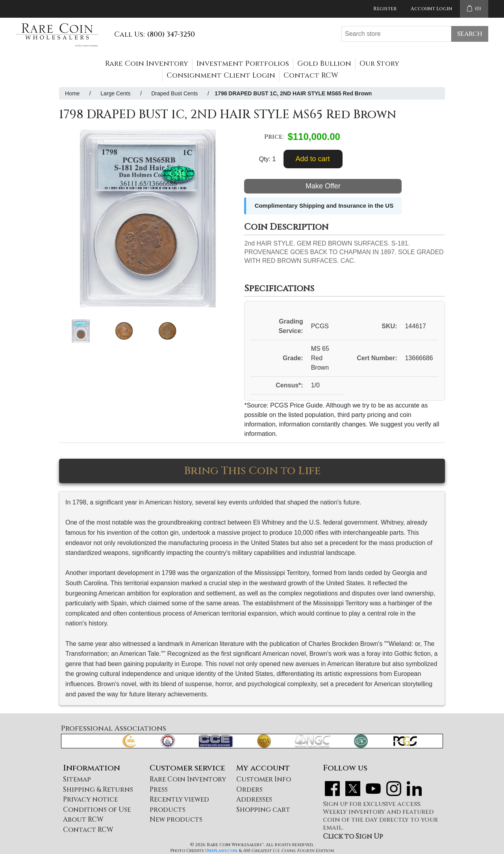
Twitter (353, 789)
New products (176, 820)
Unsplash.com (221, 851)
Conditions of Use (97, 810)
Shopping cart (263, 810)
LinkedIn (414, 789)
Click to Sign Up (353, 836)
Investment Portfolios (243, 64)
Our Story (379, 64)
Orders (249, 790)
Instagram (394, 789)
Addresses (254, 799)
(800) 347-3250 (171, 34)
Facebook (332, 789)
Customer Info (264, 779)
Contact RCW (311, 75)
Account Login (431, 9)
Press (159, 790)
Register (385, 9)
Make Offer (323, 186)
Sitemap (77, 779)
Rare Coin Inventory (147, 64)
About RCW (83, 820)
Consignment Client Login (221, 75)
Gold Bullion (324, 64)
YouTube (373, 789)
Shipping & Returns (98, 790)
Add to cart (312, 159)
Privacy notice (90, 799)
